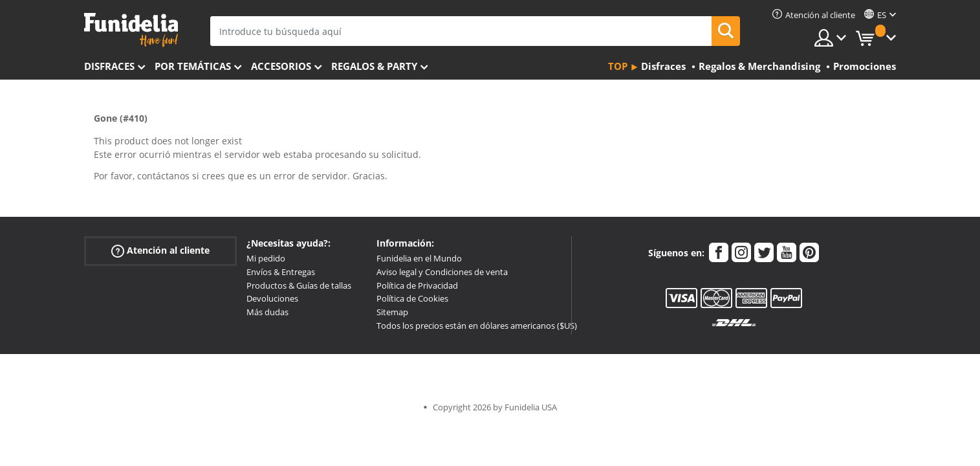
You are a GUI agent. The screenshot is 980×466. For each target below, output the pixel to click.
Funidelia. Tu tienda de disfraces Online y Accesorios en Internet (131, 30)
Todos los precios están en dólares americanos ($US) (477, 326)
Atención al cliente (160, 251)
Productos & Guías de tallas (299, 285)
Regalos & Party (374, 66)
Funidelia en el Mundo (419, 258)
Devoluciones (272, 298)
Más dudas (267, 312)
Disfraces (109, 66)
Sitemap (392, 312)
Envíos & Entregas (281, 272)
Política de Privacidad (417, 285)
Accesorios (281, 66)
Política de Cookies (412, 298)
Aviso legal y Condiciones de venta (442, 272)
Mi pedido (266, 258)
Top (618, 66)
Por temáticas (193, 66)
